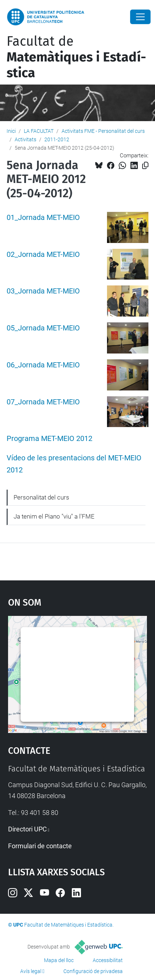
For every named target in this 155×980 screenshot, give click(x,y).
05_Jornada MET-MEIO (43, 328)
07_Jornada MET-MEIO (43, 402)
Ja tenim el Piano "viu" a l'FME (54, 516)
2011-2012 (57, 139)
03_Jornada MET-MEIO (43, 291)
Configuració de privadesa (93, 971)
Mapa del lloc (59, 960)
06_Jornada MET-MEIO (43, 365)
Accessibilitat (108, 960)
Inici (11, 131)
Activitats (25, 139)
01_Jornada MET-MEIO (43, 218)
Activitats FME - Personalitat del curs (103, 131)
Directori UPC (27, 829)
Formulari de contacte (40, 846)
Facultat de (76, 57)
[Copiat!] (145, 166)
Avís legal (31, 971)
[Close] (140, 17)
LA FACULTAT (39, 131)
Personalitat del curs (41, 497)
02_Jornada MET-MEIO (43, 255)
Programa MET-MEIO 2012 (49, 439)
